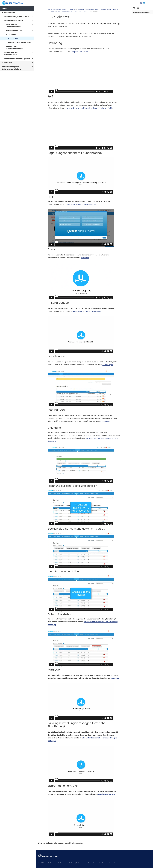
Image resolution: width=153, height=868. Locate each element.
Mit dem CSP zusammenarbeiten (15, 47)
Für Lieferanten (55, 11)
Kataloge (115, 678)
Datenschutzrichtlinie (84, 863)
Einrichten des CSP (14, 31)
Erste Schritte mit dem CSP (20, 42)
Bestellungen (108, 365)
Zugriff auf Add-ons (106, 794)
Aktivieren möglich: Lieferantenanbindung (12, 68)
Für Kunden (7, 63)
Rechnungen (106, 421)
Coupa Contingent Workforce (17, 17)
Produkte (73, 9)
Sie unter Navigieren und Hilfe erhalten (81, 204)
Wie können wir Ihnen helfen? (57, 9)
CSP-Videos (83, 11)
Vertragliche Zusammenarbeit (14, 26)
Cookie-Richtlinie (99, 863)
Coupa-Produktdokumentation (88, 9)
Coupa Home (114, 863)
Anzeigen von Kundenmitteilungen (87, 311)
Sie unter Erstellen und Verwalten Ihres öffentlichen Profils (89, 108)
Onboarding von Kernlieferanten (11, 54)
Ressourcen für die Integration (17, 59)
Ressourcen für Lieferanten (110, 9)
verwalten (85, 258)
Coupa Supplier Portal (69, 11)
